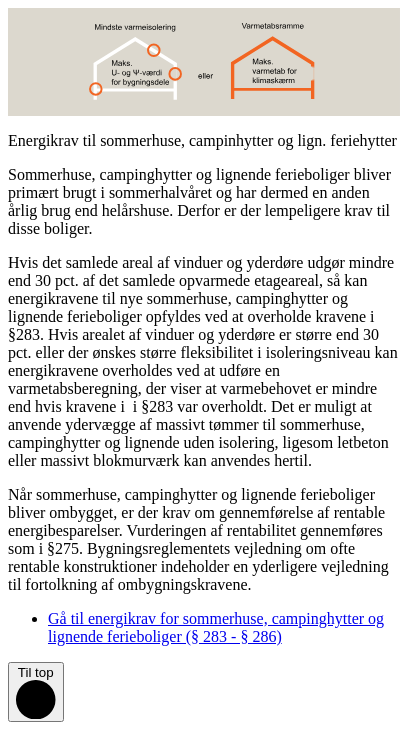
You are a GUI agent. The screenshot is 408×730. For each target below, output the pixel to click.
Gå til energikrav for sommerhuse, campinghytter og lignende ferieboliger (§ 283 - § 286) (216, 627)
